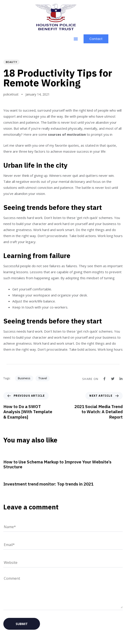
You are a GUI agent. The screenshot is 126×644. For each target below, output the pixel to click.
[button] (76, 39)
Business (24, 378)
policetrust (11, 94)
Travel (43, 378)
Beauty (12, 62)
